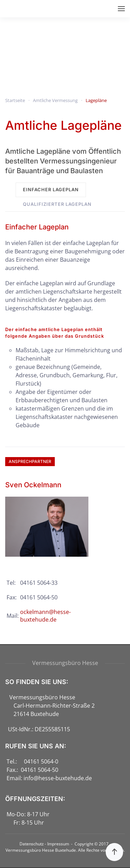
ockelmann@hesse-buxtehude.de (45, 616)
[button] (121, 9)
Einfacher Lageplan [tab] (51, 189)
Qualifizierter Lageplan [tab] (57, 204)
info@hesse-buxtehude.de (58, 778)
